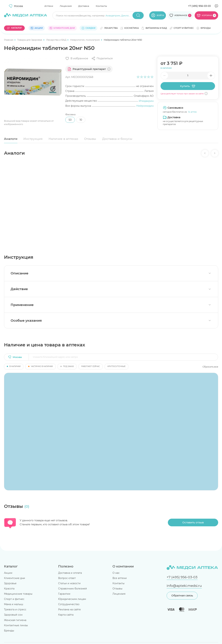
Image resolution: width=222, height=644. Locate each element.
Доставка (84, 6)
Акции (8, 573)
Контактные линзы (16, 625)
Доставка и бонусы (117, 139)
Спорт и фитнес (14, 599)
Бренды (9, 631)
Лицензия (66, 6)
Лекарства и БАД (57, 40)
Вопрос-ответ (67, 578)
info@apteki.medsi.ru (184, 586)
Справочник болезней (73, 589)
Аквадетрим (113, 16)
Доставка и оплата (70, 573)
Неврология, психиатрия (85, 40)
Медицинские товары (18, 594)
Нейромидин (145, 106)
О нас (116, 573)
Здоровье (10, 583)
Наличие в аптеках (63, 139)
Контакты (101, 6)
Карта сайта (66, 615)
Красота (9, 589)
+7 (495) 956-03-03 (199, 6)
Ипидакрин (146, 101)
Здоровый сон (13, 615)
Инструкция (33, 139)
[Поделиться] (102, 58)
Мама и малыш (14, 604)
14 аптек (192, 112)
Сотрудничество (69, 604)
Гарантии (64, 594)
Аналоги (11, 139)
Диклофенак (129, 16)
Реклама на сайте (69, 609)
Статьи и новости (69, 583)
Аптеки (49, 6)
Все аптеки (120, 578)
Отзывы (90, 139)
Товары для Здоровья (30, 40)
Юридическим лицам (72, 599)
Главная (9, 40)
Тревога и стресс (15, 609)
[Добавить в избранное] (77, 58)
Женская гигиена (15, 620)
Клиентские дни (15, 578)
